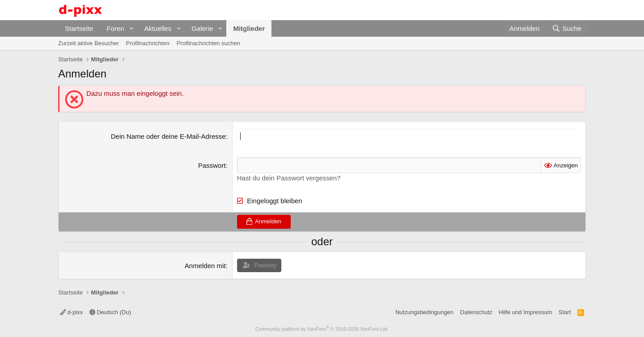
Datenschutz (476, 312)
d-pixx (71, 312)
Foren (115, 28)
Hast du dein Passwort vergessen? (289, 178)
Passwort (212, 165)
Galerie (202, 28)
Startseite (79, 28)
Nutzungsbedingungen (424, 312)
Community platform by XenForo (322, 329)
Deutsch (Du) (110, 312)
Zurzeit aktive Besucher (89, 43)
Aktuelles (158, 28)
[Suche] (567, 28)
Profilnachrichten (148, 43)
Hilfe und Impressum (525, 312)
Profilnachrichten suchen (208, 43)
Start (565, 312)
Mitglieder (249, 28)
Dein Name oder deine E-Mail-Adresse (168, 136)
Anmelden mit (205, 266)
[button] (131, 28)
